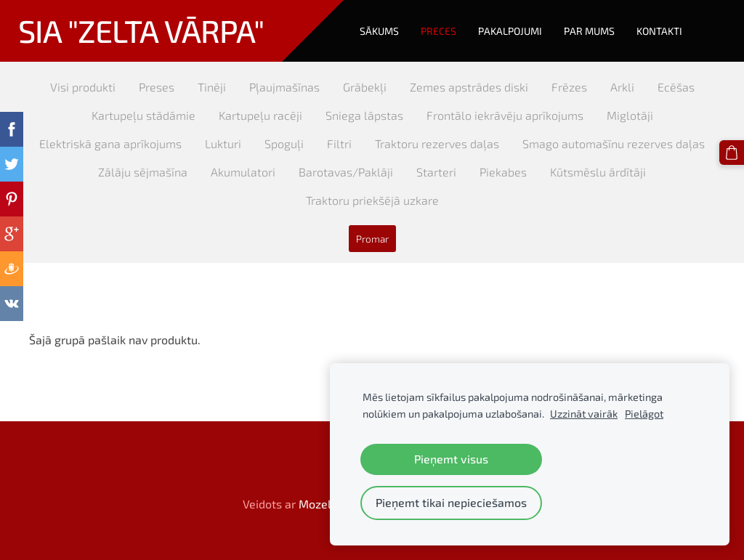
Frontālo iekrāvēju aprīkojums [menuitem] (505, 115)
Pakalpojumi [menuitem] (510, 31)
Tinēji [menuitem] (212, 87)
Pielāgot (644, 414)
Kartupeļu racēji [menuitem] (260, 115)
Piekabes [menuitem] (503, 172)
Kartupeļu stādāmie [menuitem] (143, 115)
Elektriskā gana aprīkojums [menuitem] (110, 143)
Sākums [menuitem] (379, 31)
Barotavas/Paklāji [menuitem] (346, 172)
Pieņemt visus (451, 459)
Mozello (320, 504)
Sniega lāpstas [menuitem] (364, 115)
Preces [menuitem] (438, 31)
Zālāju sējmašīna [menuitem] (143, 172)
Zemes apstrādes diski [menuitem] (469, 87)
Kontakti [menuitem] (659, 31)
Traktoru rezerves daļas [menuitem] (437, 143)
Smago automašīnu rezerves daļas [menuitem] (614, 143)
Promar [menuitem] (372, 239)
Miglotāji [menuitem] (630, 115)
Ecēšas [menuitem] (676, 87)
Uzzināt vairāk (584, 414)
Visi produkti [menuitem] (83, 87)
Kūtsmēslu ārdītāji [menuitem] (598, 172)
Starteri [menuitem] (436, 172)
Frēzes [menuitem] (569, 87)
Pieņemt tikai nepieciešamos (451, 502)
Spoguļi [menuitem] (284, 143)
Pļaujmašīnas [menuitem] (284, 87)
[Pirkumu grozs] (732, 153)
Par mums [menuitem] (589, 31)
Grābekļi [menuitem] (365, 87)
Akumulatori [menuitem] (243, 172)
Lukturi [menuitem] (223, 143)
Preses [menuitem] (157, 87)
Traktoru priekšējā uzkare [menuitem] (372, 200)
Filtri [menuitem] (339, 143)
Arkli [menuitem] (622, 87)
